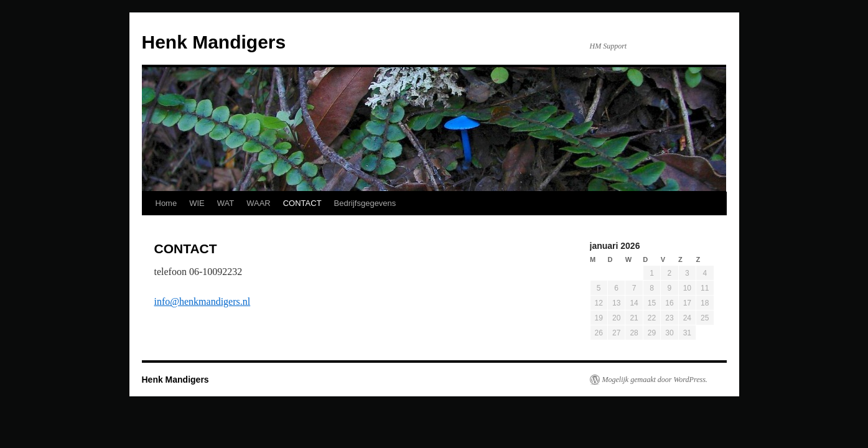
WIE (197, 203)
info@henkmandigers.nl (203, 301)
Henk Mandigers (214, 42)
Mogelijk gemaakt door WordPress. (655, 380)
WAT (226, 203)
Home (166, 203)
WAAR (259, 203)
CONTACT (302, 203)
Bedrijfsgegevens (365, 203)
